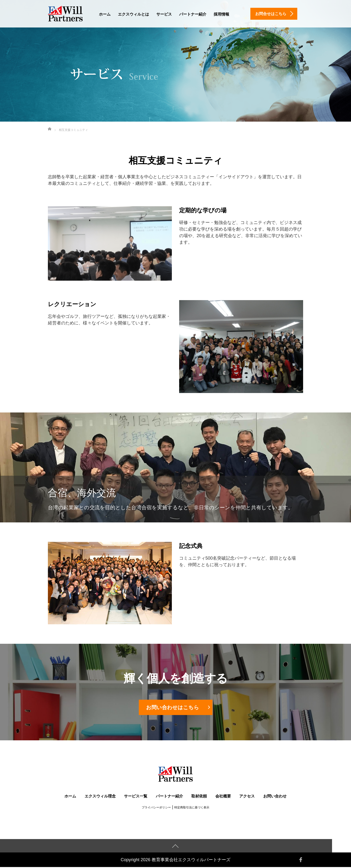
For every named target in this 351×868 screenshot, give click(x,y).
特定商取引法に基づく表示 (192, 808)
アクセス (247, 797)
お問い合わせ (275, 797)
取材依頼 (199, 797)
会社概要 (223, 797)
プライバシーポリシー (156, 808)
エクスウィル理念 (100, 797)
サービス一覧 (136, 797)
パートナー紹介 (193, 14)
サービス (164, 14)
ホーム (105, 14)
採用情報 (221, 14)
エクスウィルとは (133, 14)
